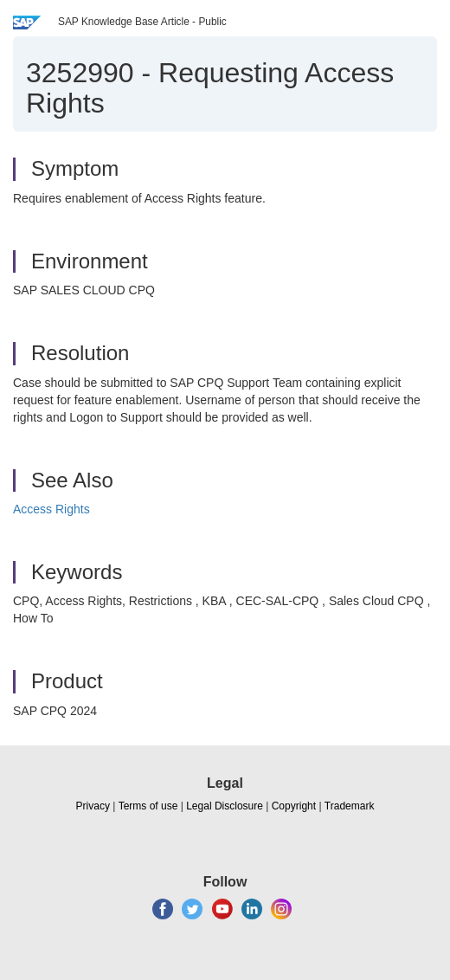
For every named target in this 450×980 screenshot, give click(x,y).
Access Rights (51, 509)
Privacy (93, 806)
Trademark (350, 806)
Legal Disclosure (225, 806)
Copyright (294, 806)
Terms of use (148, 806)
